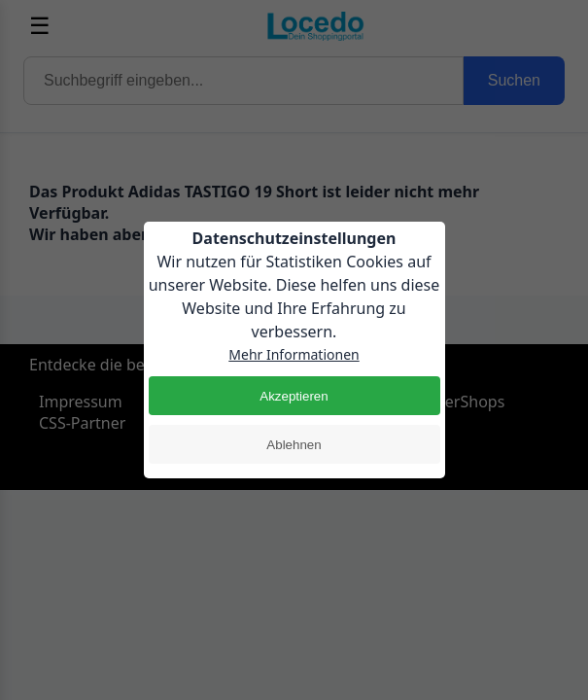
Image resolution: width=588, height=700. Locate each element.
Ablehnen (294, 445)
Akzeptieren (294, 396)
